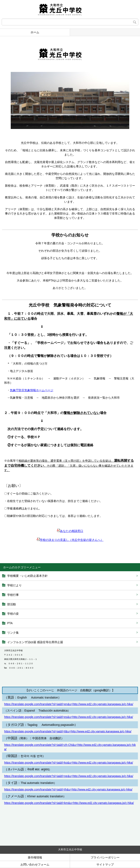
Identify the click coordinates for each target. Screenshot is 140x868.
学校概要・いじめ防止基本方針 (27, 576)
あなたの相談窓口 (70, 531)
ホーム (35, 32)
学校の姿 (13, 614)
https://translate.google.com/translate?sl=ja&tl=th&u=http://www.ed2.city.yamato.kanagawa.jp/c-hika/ (68, 789)
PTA (10, 623)
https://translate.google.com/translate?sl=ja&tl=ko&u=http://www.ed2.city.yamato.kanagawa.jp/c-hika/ (69, 763)
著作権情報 (35, 857)
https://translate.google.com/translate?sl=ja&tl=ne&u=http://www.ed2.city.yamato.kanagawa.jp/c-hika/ (69, 776)
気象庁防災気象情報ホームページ (32, 390)
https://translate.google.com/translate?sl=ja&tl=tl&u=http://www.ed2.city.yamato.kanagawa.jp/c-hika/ (68, 731)
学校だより (14, 585)
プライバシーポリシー (105, 857)
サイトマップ (105, 864)
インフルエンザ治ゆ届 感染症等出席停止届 (35, 642)
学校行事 (13, 595)
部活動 (12, 604)
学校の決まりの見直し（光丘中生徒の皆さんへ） (72, 540)
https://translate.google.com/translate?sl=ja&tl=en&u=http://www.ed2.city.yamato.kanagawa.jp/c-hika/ (69, 704)
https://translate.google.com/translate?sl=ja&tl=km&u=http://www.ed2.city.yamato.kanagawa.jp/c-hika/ (69, 803)
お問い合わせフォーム (35, 864)
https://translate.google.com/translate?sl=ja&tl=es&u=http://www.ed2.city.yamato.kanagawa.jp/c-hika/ (69, 717)
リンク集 (13, 633)
